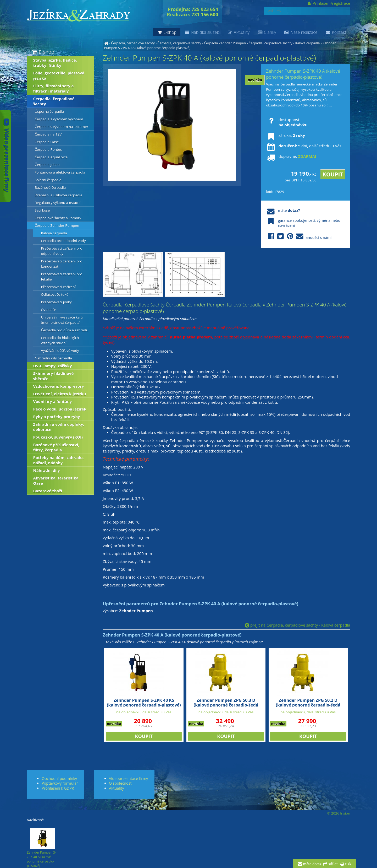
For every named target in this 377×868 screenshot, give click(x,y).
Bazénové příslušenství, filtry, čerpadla (56, 447)
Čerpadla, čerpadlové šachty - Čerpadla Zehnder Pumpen (202, 43)
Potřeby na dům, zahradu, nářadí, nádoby (59, 460)
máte (283, 210)
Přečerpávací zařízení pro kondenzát (62, 264)
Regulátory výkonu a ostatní (58, 203)
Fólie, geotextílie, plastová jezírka (59, 76)
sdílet (332, 864)
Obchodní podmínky (59, 778)
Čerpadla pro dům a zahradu (65, 330)
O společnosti (121, 783)
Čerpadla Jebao (47, 165)
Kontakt (336, 32)
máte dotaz (312, 864)
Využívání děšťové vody (60, 351)
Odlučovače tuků (55, 294)
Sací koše (42, 210)
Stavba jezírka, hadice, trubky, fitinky (55, 63)
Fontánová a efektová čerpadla (60, 172)
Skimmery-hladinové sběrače (54, 376)
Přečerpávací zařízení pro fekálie (62, 277)
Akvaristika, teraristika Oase (56, 481)
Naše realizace (301, 32)
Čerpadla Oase (47, 142)
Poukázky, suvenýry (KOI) (58, 437)
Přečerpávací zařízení (59, 287)
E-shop (43, 52)
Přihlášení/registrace (328, 3)
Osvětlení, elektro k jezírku (60, 394)
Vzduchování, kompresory (59, 386)
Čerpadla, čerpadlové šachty (133, 43)
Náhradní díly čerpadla (53, 358)
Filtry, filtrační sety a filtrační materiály (54, 88)
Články (267, 32)
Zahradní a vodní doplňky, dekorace (59, 427)
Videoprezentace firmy (128, 778)
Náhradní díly (47, 470)
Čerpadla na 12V (48, 134)
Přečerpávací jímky (56, 302)
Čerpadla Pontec (48, 149)
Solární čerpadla (48, 180)
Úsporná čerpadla (49, 111)
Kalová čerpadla (54, 233)
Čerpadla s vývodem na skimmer (62, 127)
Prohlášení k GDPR (58, 788)
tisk (348, 864)
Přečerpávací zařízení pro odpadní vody (62, 251)
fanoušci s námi (299, 237)
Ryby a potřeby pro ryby (57, 417)
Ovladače (49, 310)
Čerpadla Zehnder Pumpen (57, 225)
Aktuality (238, 32)
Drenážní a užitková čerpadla (59, 195)
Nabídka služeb (202, 32)
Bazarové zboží (48, 491)
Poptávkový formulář (60, 783)
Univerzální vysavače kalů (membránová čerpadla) (62, 320)
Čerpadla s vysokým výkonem (59, 119)
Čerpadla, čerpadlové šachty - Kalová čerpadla (284, 43)
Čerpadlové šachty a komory (58, 218)
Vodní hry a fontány (53, 401)
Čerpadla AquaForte (51, 157)
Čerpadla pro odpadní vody (63, 241)
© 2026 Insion (339, 813)
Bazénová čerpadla (50, 187)
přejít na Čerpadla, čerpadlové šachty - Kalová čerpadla (297, 625)
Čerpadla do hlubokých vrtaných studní (60, 340)
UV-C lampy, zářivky (53, 366)
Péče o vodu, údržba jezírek (60, 409)
